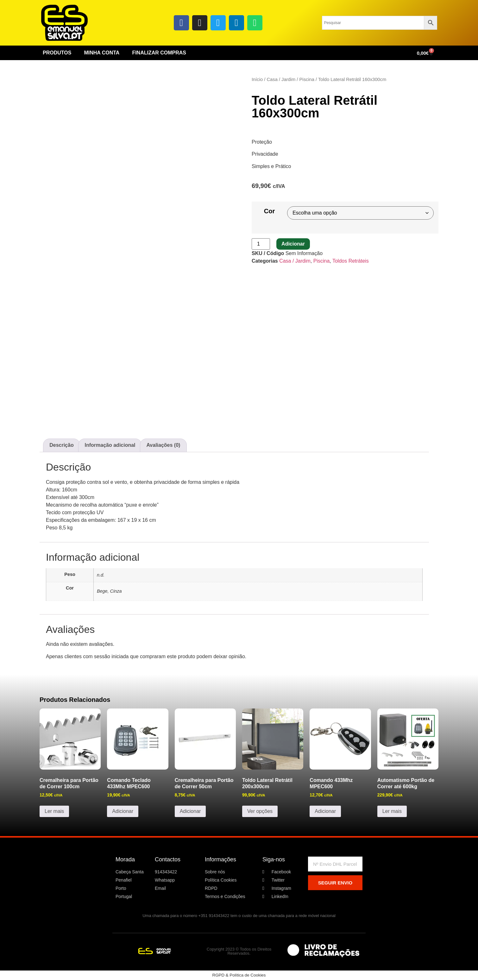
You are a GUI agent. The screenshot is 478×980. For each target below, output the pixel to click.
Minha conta (102, 53)
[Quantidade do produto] (261, 244)
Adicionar (293, 244)
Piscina (307, 79)
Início (257, 79)
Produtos (57, 53)
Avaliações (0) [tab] (163, 445)
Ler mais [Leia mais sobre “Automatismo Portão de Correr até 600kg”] (392, 811)
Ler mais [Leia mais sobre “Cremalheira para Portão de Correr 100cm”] (54, 811)
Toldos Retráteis (351, 261)
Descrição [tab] (62, 445)
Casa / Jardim (281, 79)
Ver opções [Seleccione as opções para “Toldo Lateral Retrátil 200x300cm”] (260, 811)
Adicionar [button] (123, 811)
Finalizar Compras (159, 53)
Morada (125, 859)
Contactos (168, 859)
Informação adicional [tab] (110, 445)
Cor (269, 211)
